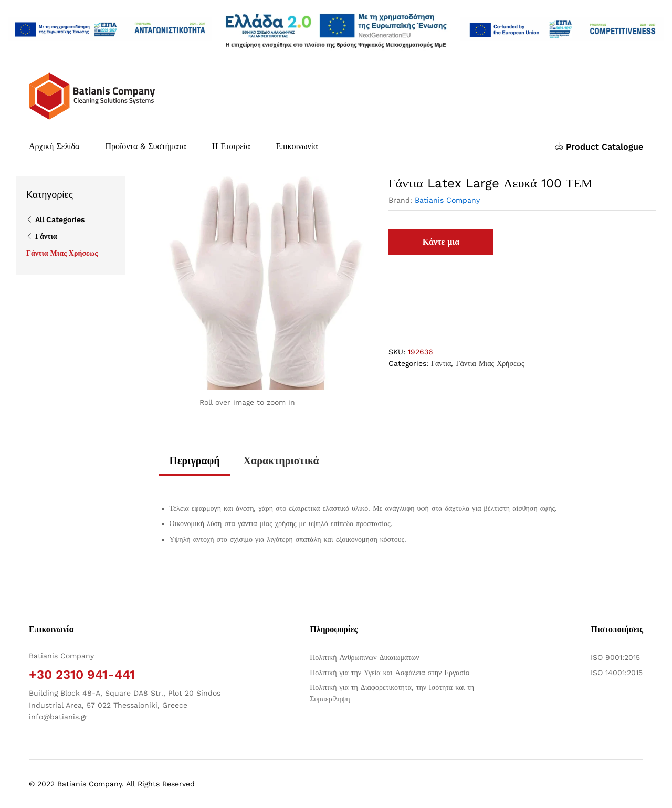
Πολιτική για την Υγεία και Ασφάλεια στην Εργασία (390, 673)
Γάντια (441, 363)
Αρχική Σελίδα (54, 146)
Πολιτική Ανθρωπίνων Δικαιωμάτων (364, 657)
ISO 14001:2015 (617, 673)
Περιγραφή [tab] (195, 460)
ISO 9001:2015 (615, 657)
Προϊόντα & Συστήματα (145, 146)
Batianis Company (447, 200)
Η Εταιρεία (231, 146)
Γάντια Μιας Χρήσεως (490, 363)
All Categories (60, 219)
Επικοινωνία (297, 146)
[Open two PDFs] (562, 29)
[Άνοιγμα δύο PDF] (110, 29)
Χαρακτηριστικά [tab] (281, 460)
